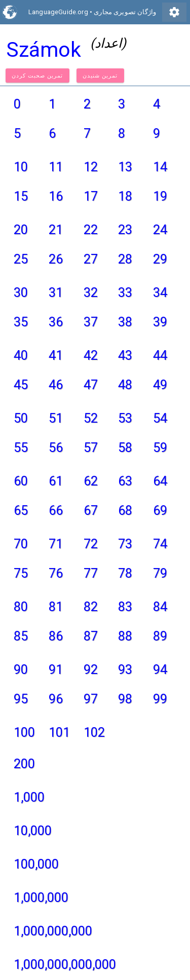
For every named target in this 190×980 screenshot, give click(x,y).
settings (174, 12)
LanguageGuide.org (58, 12)
